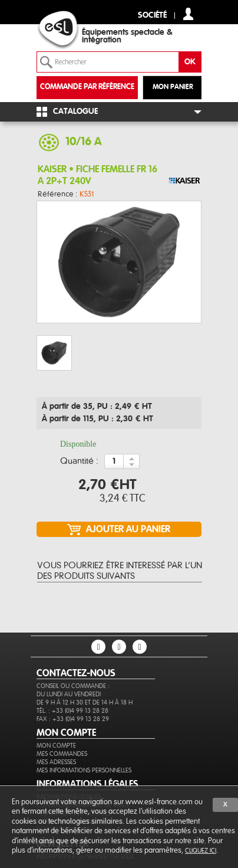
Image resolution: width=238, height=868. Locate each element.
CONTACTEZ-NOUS (76, 673)
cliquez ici (201, 851)
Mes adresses (56, 762)
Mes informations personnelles (84, 770)
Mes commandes (62, 754)
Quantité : (79, 461)
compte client (188, 14)
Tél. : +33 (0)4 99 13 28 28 (72, 711)
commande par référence (87, 87)
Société (152, 16)
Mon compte (56, 746)
